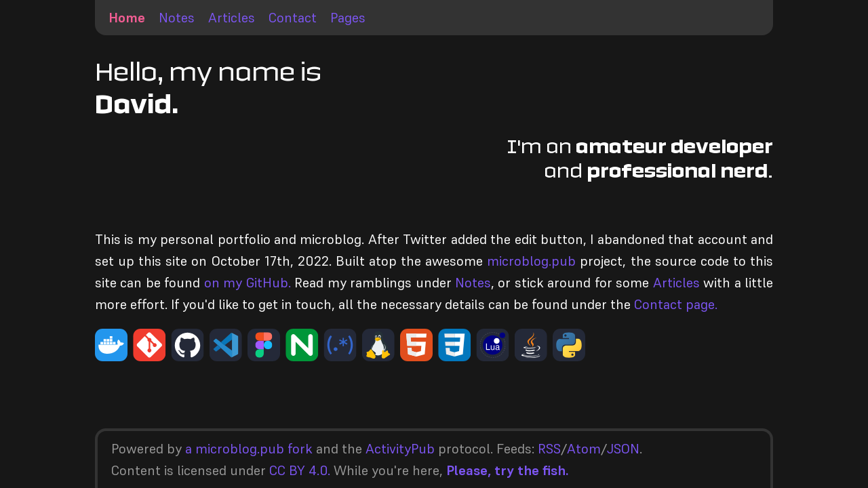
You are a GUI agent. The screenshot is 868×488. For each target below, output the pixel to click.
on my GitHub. (248, 283)
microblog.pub (531, 261)
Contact (293, 18)
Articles (232, 18)
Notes (177, 18)
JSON (623, 449)
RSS (549, 449)
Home (127, 18)
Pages (348, 18)
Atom (584, 449)
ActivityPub (400, 449)
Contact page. (676, 304)
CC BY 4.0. (300, 470)
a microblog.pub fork (249, 449)
